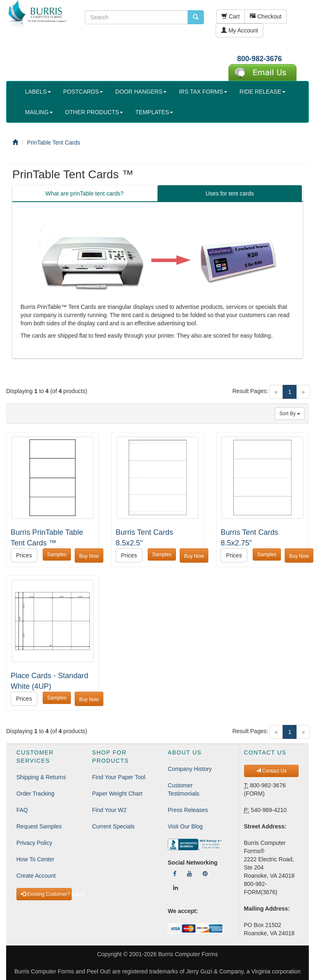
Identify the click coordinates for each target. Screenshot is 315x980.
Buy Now (89, 556)
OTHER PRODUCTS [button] (94, 112)
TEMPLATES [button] (154, 112)
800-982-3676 (259, 59)
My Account (240, 30)
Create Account (36, 876)
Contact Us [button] (271, 771)
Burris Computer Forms (188, 954)
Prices (24, 555)
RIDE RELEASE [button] (262, 92)
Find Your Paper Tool (119, 777)
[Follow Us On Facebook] (175, 874)
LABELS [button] (38, 92)
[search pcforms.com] (196, 17)
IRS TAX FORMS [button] (203, 92)
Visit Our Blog (185, 826)
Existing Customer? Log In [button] (46, 894)
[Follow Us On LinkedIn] (176, 888)
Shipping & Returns (41, 777)
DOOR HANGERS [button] (141, 92)
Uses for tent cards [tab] (230, 193)
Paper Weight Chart (118, 794)
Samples (57, 554)
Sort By (290, 414)
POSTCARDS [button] (83, 92)
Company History (190, 769)
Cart (231, 16)
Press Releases (188, 810)
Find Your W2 (110, 810)
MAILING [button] (39, 112)
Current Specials (114, 826)
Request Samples (39, 826)
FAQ (22, 810)
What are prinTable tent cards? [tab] (85, 193)
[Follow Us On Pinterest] (205, 874)
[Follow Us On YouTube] (189, 874)
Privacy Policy (34, 843)
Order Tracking (35, 794)
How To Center (35, 859)
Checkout (266, 16)
